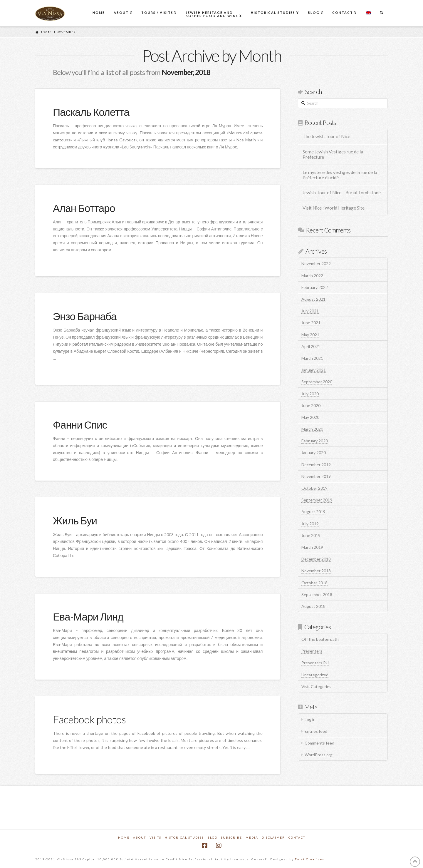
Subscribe (231, 837)
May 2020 (310, 417)
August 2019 (313, 512)
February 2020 (315, 441)
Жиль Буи (75, 520)
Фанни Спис (80, 424)
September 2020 (317, 382)
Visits (155, 837)
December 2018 (316, 559)
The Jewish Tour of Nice (326, 136)
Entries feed (316, 731)
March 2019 (312, 547)
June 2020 (311, 405)
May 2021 (310, 335)
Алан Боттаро (84, 208)
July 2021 (310, 311)
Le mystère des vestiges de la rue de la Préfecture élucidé (340, 175)
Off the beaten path (320, 639)
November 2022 (316, 264)
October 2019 (314, 488)
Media (252, 837)
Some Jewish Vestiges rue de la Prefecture (333, 154)
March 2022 (312, 276)
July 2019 (310, 524)
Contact (297, 837)
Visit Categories (316, 686)
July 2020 (310, 394)
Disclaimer (273, 837)
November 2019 (316, 476)
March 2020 (312, 429)
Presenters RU (315, 663)
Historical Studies (184, 837)
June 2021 (311, 323)
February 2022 (315, 287)
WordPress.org (319, 755)
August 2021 (313, 299)
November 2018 (316, 571)
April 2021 (311, 346)
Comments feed (319, 743)
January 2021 (314, 370)
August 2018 (313, 606)
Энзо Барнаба (85, 316)
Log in (310, 719)
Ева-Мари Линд (88, 616)
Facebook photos (89, 719)
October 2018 (314, 583)
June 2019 (311, 535)
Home (124, 837)
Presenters (312, 651)
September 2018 (317, 594)
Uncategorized (315, 675)
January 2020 (314, 453)
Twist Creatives (310, 859)
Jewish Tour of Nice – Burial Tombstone (342, 193)
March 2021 (312, 358)
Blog (212, 837)
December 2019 (316, 465)
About (140, 837)
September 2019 (317, 500)
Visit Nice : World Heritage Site (334, 208)
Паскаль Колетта (91, 112)
